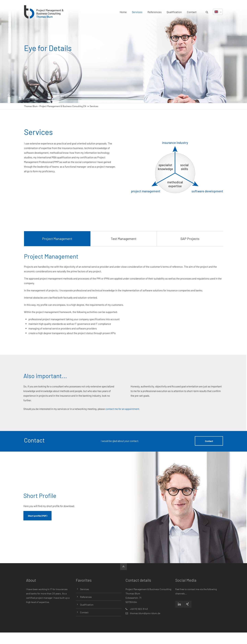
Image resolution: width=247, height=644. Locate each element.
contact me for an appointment (89, 409)
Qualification (174, 12)
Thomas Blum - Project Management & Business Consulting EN (55, 106)
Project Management (57, 258)
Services (137, 12)
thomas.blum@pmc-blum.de (145, 613)
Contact (192, 12)
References (155, 12)
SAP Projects (190, 258)
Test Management (124, 258)
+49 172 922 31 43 (139, 609)
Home (123, 12)
